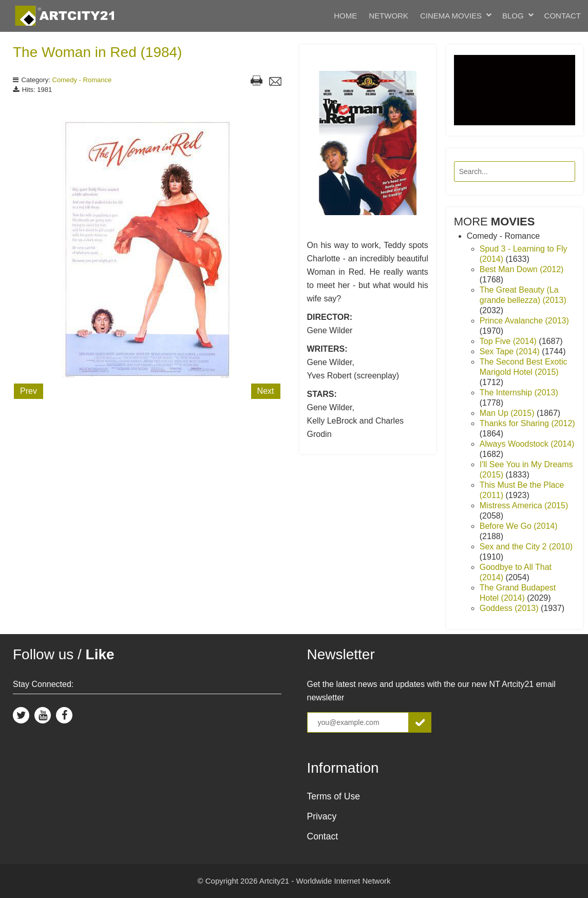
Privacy (322, 816)
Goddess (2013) (510, 608)
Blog (513, 16)
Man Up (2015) (508, 413)
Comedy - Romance (82, 80)
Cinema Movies (451, 16)
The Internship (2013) (519, 393)
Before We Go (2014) (519, 526)
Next (266, 391)
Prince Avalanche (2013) (524, 321)
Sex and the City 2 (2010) (526, 547)
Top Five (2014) (509, 341)
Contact (563, 16)
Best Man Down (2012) (522, 269)
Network (388, 16)
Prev (29, 391)
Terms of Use (334, 796)
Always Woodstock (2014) (527, 444)
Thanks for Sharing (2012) (527, 423)
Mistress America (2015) (524, 505)
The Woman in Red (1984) (97, 52)
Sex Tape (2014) (511, 351)
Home (345, 16)
